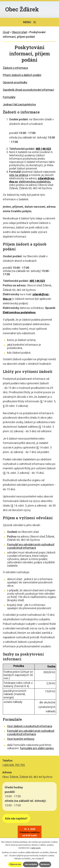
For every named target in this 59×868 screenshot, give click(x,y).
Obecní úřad (19, 32)
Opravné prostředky (15, 82)
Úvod (6, 32)
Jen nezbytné (31, 864)
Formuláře (9, 97)
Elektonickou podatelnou (19, 312)
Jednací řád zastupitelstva (19, 104)
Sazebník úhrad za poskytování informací (28, 90)
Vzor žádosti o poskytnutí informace (30, 726)
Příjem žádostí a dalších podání (22, 75)
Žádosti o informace (15, 68)
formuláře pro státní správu (37, 748)
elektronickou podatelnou (35, 182)
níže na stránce (19, 175)
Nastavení (45, 864)
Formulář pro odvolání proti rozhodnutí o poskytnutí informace (31, 546)
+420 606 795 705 (14, 765)
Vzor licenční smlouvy (21, 739)
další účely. (36, 848)
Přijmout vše (15, 864)
